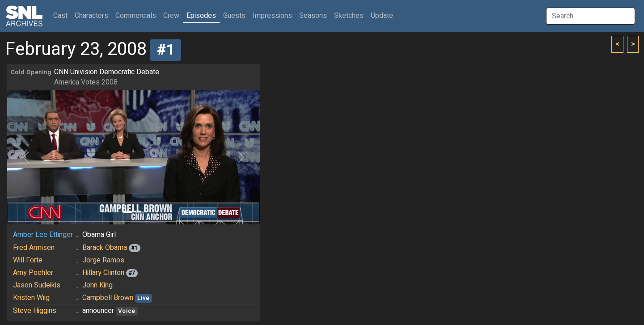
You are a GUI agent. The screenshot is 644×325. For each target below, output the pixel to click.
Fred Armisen (34, 248)
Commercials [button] (136, 16)
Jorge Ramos (103, 260)
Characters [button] (91, 16)
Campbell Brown (108, 298)
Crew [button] (171, 16)
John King (97, 285)
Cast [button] (62, 15)
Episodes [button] (201, 16)
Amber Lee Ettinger (43, 235)
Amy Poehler (33, 273)
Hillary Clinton (103, 273)
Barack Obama (105, 248)
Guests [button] (234, 16)
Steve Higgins (35, 311)
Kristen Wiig (31, 298)
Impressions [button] (272, 16)
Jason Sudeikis (37, 285)
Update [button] (382, 16)
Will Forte (28, 260)
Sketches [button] (349, 16)
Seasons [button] (313, 16)
